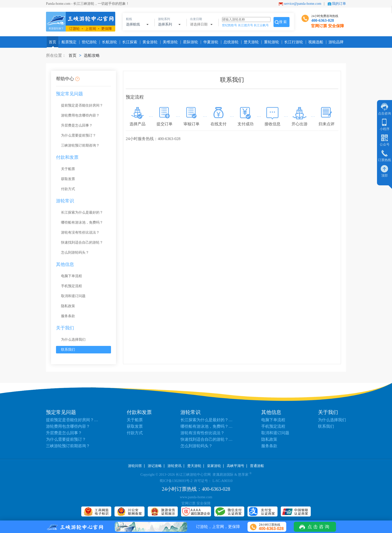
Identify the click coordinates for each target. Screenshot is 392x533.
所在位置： (56, 55)
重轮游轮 (270, 42)
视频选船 (315, 42)
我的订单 (339, 4)
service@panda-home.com (303, 4)
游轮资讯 (174, 466)
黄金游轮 (149, 42)
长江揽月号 (245, 25)
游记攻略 (155, 466)
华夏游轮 (210, 42)
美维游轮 (169, 42)
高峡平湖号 (235, 466)
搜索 (283, 22)
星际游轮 (189, 42)
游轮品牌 (335, 42)
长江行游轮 (293, 42)
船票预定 (68, 42)
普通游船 (257, 466)
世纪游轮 (88, 42)
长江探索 (129, 42)
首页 (52, 42)
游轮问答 (135, 466)
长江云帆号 (261, 25)
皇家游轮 (214, 466)
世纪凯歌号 (229, 25)
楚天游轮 (250, 42)
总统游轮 (230, 42)
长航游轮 (108, 42)
